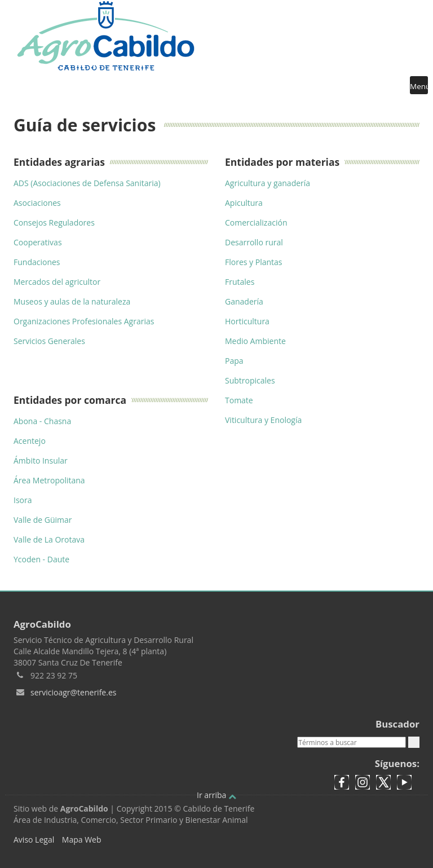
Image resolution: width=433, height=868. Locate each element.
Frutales (240, 282)
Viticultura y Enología (263, 420)
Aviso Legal (34, 840)
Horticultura (247, 321)
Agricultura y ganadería (268, 183)
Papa (234, 361)
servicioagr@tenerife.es (73, 692)
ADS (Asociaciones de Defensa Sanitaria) (87, 183)
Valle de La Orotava (49, 539)
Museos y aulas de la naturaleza (72, 301)
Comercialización (256, 222)
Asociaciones (37, 203)
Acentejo (30, 441)
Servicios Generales (49, 341)
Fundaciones (37, 262)
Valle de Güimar (43, 520)
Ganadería (244, 301)
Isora (23, 500)
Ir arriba (216, 795)
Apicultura (244, 203)
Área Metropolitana (49, 480)
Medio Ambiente (255, 341)
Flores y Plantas (254, 262)
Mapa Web (82, 840)
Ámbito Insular (41, 461)
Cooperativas (38, 242)
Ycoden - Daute (41, 559)
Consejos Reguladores (54, 222)
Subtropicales (250, 380)
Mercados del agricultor (57, 282)
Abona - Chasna (42, 421)
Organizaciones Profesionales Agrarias (84, 321)
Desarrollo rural (254, 242)
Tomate (239, 400)
